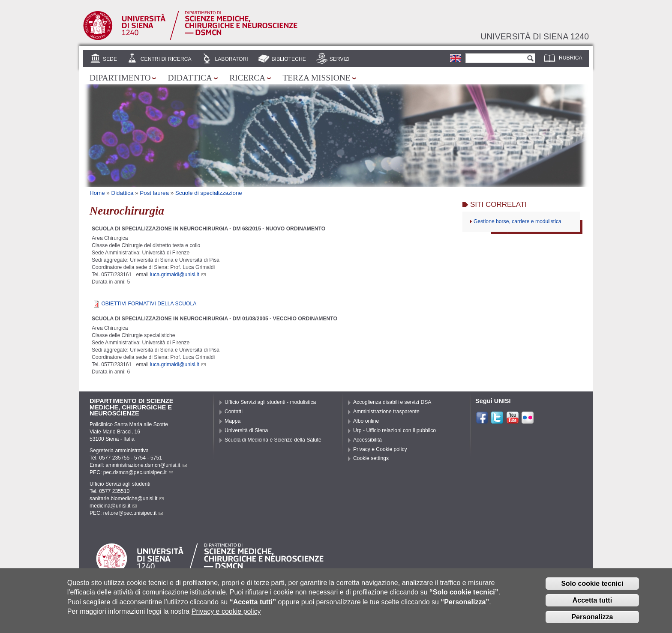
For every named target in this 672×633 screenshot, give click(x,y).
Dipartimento (120, 78)
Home (97, 193)
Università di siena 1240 (535, 36)
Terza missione (316, 78)
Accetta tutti (592, 602)
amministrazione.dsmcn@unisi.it (146, 465)
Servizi (340, 59)
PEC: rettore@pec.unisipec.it (126, 513)
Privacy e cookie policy (226, 613)
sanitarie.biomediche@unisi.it (127, 499)
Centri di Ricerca (166, 59)
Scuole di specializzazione (209, 193)
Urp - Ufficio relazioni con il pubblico (394, 430)
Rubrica (571, 58)
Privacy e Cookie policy (380, 449)
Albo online (366, 421)
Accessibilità (367, 440)
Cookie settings (371, 458)
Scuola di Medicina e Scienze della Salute (273, 440)
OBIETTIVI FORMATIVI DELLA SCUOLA (149, 304)
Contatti (234, 412)
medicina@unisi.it (113, 506)
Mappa (232, 421)
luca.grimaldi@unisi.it (178, 275)
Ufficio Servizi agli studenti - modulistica (270, 402)
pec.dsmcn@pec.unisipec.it (138, 472)
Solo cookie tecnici (592, 585)
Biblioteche (288, 59)
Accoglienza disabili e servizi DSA (392, 402)
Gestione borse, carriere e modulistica (517, 221)
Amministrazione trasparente (386, 412)
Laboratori (231, 59)
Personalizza (592, 619)
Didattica (190, 78)
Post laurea (154, 193)
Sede (110, 59)
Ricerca (247, 78)
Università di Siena (246, 430)
